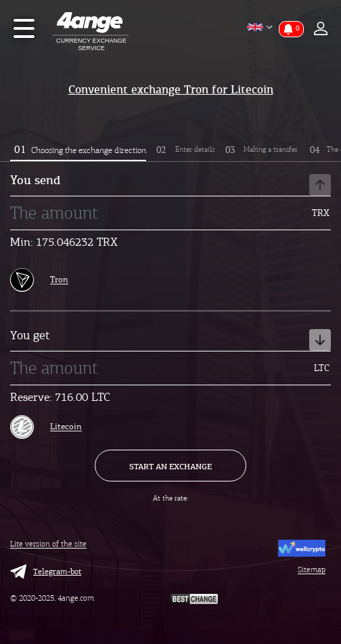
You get (170, 340)
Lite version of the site (48, 544)
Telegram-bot (46, 572)
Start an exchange (170, 466)
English (251, 27)
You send (170, 185)
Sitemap (312, 570)
